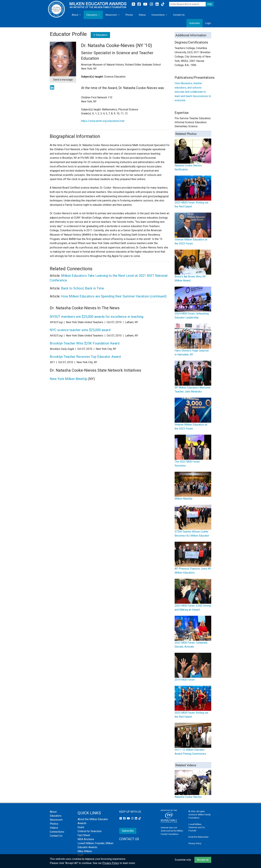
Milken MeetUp (184, 499)
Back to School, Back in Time (83, 288)
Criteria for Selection (90, 831)
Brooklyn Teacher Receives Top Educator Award (85, 357)
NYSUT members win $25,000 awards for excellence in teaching (97, 317)
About (75, 15)
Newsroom (111, 15)
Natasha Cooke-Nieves (188, 797)
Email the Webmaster (198, 837)
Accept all (203, 860)
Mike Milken (85, 851)
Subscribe (195, 23)
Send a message (63, 80)
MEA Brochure (86, 839)
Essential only (183, 860)
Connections (158, 15)
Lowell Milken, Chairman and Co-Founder (197, 827)
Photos (129, 15)
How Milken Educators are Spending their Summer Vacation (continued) (114, 296)
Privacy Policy (195, 843)
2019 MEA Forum (185, 680)
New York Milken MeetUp (68, 379)
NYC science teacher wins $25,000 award (80, 330)
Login (208, 23)
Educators (92, 15)
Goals (81, 827)
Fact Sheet (84, 835)
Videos (142, 15)
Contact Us (179, 15)
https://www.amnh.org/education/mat (103, 121)
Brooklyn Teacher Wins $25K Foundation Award (85, 343)
